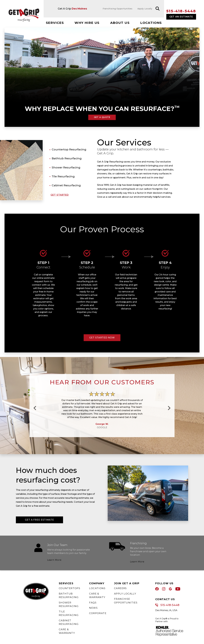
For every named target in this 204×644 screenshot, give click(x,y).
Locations (151, 23)
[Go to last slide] (35, 408)
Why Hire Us (87, 23)
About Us (120, 23)
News (93, 608)
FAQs (93, 603)
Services (55, 23)
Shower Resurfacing (66, 167)
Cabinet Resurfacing (66, 185)
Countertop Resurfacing (69, 149)
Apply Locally (125, 594)
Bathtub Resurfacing (67, 158)
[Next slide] (169, 408)
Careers (120, 588)
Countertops (69, 588)
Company (97, 583)
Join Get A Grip (127, 583)
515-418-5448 (181, 11)
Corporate (98, 613)
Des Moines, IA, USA (166, 610)
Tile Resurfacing (63, 176)
